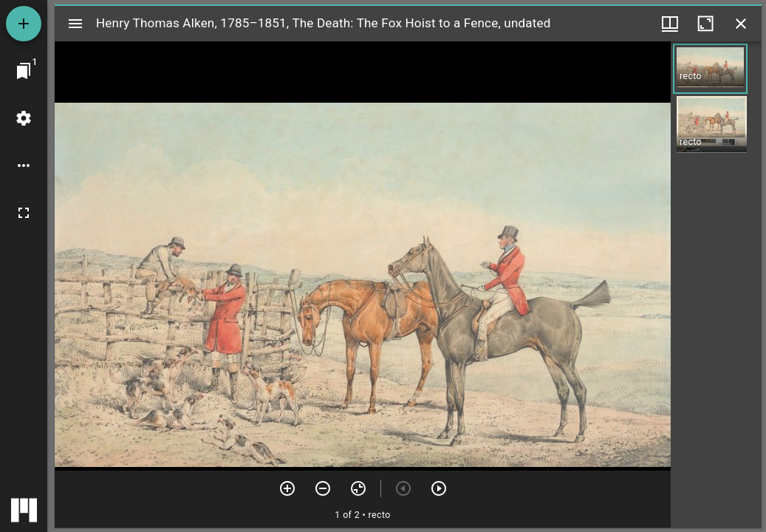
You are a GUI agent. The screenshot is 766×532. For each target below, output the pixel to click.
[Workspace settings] (24, 118)
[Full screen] (24, 213)
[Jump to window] (24, 71)
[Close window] (741, 24)
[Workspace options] (24, 166)
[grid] (716, 284)
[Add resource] (24, 24)
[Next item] (439, 488)
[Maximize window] (705, 24)
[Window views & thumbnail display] (670, 24)
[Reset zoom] (358, 488)
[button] (710, 69)
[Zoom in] (287, 488)
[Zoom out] (323, 488)
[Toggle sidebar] (75, 24)
